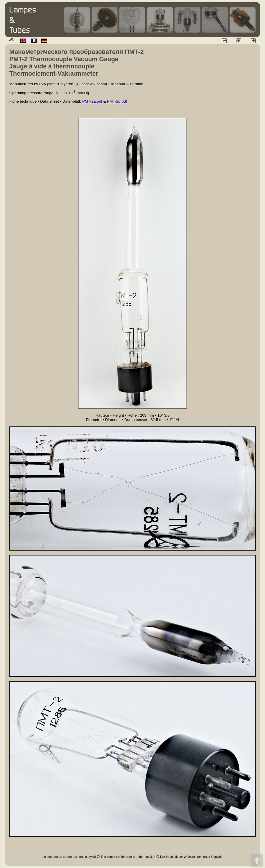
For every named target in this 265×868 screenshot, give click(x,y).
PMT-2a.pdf (92, 101)
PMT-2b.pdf (117, 101)
